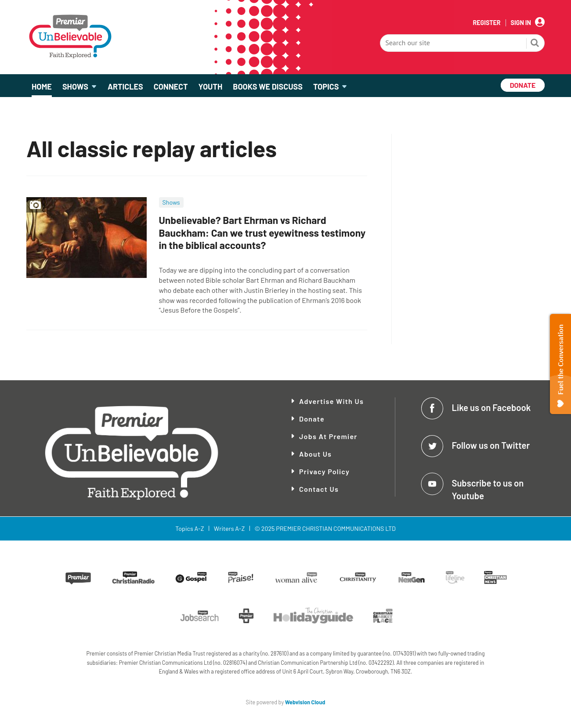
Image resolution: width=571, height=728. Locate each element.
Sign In (521, 23)
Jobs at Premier (328, 436)
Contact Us (319, 489)
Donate (312, 419)
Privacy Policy (324, 471)
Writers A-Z (229, 528)
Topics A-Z (190, 528)
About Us (315, 454)
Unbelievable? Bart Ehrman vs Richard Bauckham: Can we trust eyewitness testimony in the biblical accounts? (262, 233)
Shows (171, 202)
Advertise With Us (331, 401)
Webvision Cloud (305, 702)
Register (486, 23)
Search (535, 44)
